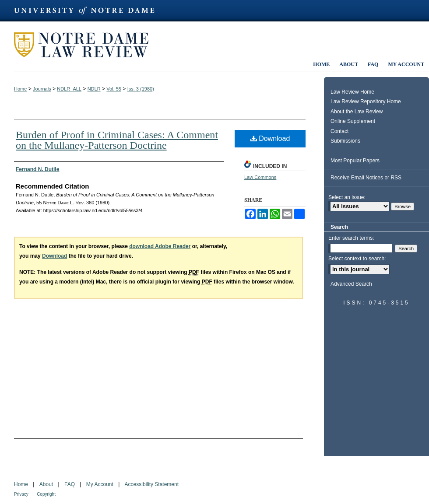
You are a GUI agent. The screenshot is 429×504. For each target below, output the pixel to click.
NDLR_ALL (69, 89)
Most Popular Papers (355, 161)
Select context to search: (357, 259)
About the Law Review (357, 112)
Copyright (46, 494)
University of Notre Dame (88, 11)
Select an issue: (347, 197)
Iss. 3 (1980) (141, 89)
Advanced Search (351, 284)
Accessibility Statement (152, 484)
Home (20, 89)
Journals (42, 89)
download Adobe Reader (160, 246)
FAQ (70, 484)
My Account (100, 484)
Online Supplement (353, 121)
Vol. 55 (114, 89)
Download (270, 138)
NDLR (94, 89)
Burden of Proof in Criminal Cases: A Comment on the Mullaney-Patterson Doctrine (117, 140)
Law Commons (260, 177)
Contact (339, 131)
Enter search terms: (351, 238)
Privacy (21, 494)
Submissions (345, 141)
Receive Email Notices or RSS (366, 178)
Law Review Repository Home (366, 101)
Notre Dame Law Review (88, 45)
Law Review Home (352, 92)
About (46, 484)
